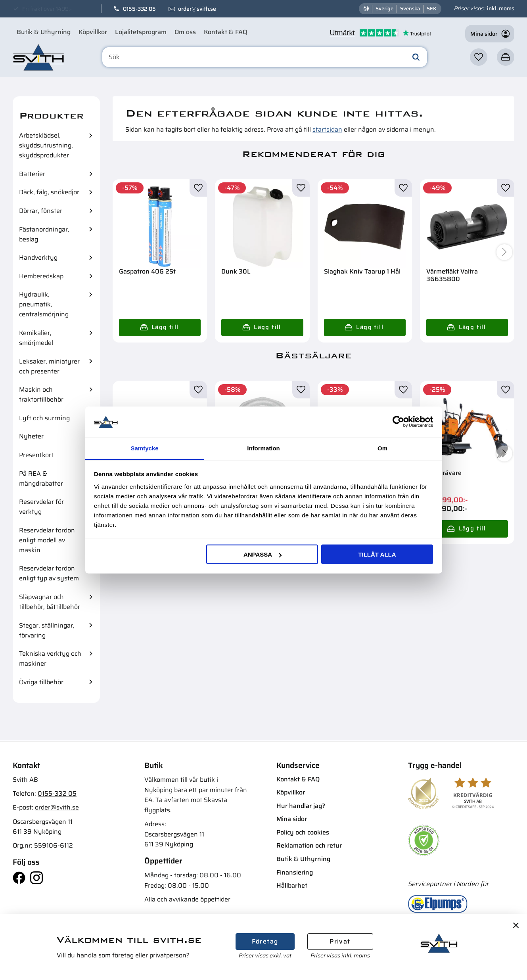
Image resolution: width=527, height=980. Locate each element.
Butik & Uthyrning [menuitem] (44, 32)
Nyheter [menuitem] (31, 436)
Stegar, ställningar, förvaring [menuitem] (47, 630)
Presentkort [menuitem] (36, 455)
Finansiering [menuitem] (295, 872)
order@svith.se (197, 9)
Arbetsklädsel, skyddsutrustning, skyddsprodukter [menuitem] (46, 145)
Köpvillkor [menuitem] (93, 32)
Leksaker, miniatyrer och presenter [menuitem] (49, 366)
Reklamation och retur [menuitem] (309, 845)
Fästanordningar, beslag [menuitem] (44, 234)
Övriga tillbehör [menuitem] (41, 682)
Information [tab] (263, 448)
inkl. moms (501, 8)
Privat (340, 941)
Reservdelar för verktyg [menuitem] (41, 507)
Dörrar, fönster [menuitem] (41, 211)
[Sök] (416, 57)
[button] (479, 57)
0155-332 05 (139, 9)
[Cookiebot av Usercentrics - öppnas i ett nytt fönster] (398, 422)
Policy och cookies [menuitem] (303, 832)
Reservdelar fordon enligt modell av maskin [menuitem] (47, 540)
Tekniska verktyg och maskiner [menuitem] (50, 658)
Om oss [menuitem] (185, 32)
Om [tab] (382, 448)
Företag (265, 941)
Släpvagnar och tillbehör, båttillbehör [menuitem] (50, 602)
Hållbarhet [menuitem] (292, 885)
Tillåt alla (377, 554)
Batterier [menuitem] (32, 174)
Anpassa (263, 554)
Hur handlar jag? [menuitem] (301, 806)
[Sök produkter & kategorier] (265, 57)
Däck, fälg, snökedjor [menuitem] (49, 192)
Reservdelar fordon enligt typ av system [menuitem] (49, 573)
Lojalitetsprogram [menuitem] (141, 32)
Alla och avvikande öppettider (187, 899)
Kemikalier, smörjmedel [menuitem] (36, 338)
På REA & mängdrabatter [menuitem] (41, 479)
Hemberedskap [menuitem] (41, 276)
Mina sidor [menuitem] (292, 819)
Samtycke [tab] (144, 448)
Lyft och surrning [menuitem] (44, 418)
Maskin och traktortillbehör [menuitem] (41, 394)
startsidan (327, 129)
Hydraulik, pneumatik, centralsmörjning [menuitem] (44, 304)
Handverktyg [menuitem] (38, 257)
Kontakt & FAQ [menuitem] (225, 32)
